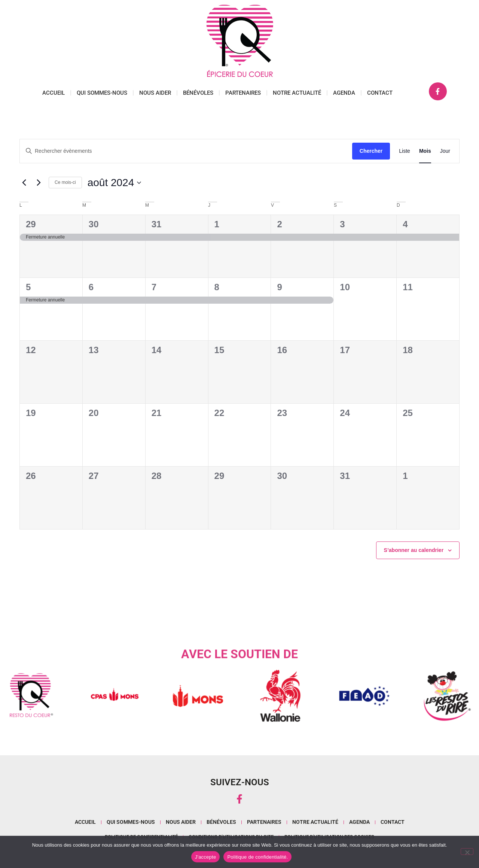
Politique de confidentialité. (257, 857)
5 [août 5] (28, 287)
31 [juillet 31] (157, 224)
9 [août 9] (279, 287)
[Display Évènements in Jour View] (445, 151)
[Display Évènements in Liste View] (405, 151)
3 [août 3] (342, 224)
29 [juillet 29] (31, 224)
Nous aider (155, 93)
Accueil (54, 93)
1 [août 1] (217, 224)
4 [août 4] (405, 224)
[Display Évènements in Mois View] (425, 151)
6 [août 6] (91, 287)
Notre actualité (297, 93)
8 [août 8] (217, 287)
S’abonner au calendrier (414, 550)
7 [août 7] (154, 287)
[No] (467, 852)
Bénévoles (198, 93)
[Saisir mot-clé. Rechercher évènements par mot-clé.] (186, 151)
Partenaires (243, 93)
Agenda (344, 93)
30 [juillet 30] (94, 224)
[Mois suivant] (39, 183)
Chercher (371, 151)
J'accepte (206, 857)
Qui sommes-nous (102, 93)
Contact (380, 93)
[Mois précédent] (24, 183)
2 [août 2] (279, 224)
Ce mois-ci (65, 182)
